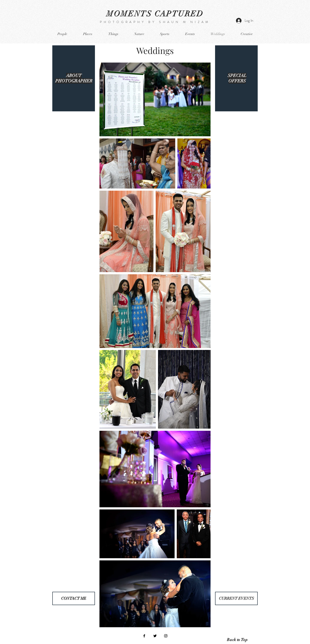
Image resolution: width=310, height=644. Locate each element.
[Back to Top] (237, 640)
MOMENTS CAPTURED (155, 14)
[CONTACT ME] (74, 598)
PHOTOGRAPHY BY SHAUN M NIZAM (155, 22)
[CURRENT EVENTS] (236, 598)
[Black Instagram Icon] (166, 636)
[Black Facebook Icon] (144, 636)
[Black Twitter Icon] (155, 636)
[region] (74, 78)
